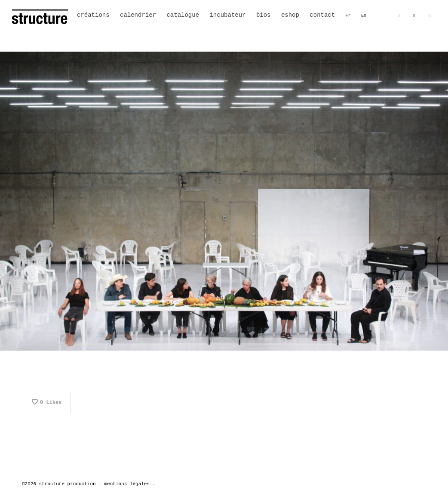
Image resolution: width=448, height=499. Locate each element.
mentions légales (127, 484)
